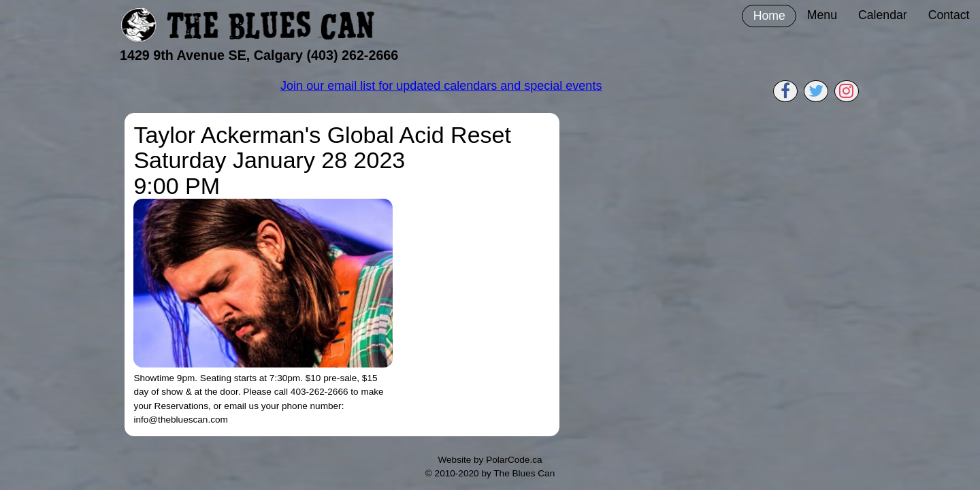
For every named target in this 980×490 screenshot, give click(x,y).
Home (769, 16)
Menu (822, 15)
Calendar (883, 15)
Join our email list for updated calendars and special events (441, 86)
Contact (949, 15)
